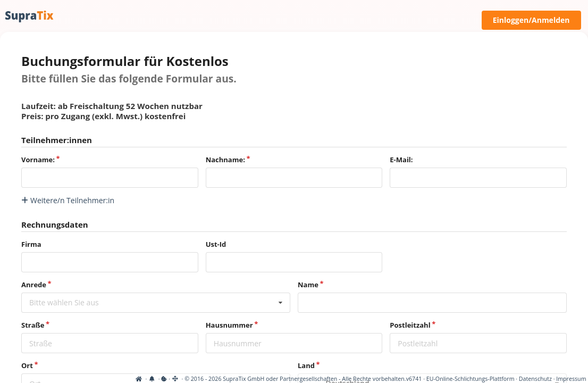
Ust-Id (216, 244)
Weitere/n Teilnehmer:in (68, 200)
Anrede (34, 285)
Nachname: (225, 160)
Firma (31, 244)
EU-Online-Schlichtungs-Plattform (471, 379)
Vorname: (38, 160)
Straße (33, 325)
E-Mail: (401, 160)
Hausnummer (229, 325)
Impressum (571, 379)
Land (306, 365)
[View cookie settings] (31, 379)
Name (308, 285)
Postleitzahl (410, 325)
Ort (27, 365)
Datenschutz (535, 379)
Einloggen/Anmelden (531, 20)
